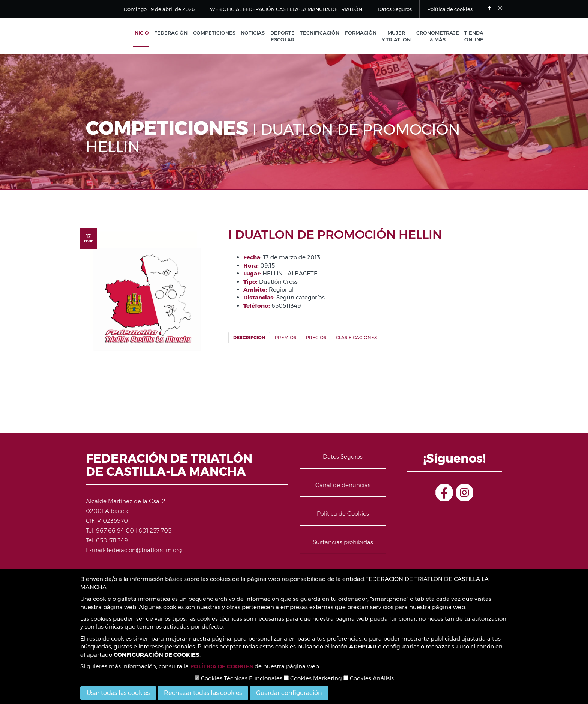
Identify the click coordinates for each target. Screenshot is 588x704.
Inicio (146, 33)
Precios (316, 338)
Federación (175, 33)
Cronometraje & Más (438, 37)
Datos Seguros (395, 9)
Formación (362, 33)
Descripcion (249, 338)
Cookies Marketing (313, 678)
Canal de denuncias (343, 485)
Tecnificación (322, 33)
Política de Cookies (343, 514)
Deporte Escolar (285, 37)
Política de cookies (450, 9)
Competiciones (218, 33)
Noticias (256, 33)
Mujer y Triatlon (397, 37)
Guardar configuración (289, 693)
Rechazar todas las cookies (203, 693)
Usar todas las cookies (118, 693)
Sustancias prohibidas (343, 542)
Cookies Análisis (369, 678)
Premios (286, 338)
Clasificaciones (356, 338)
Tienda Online (474, 37)
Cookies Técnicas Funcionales (238, 678)
